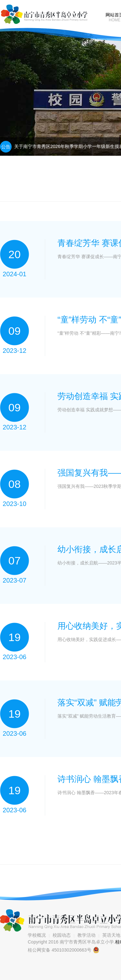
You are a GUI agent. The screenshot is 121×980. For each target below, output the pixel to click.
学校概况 (37, 935)
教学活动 (86, 935)
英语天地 (111, 935)
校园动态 (62, 935)
